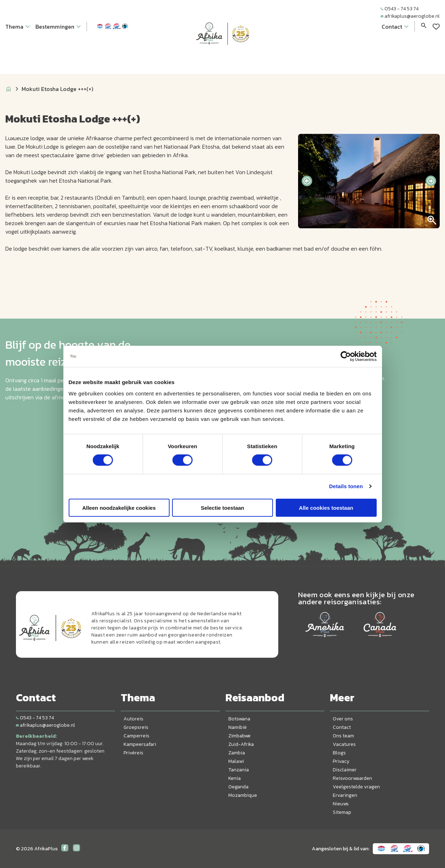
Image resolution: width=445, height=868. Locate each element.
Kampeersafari (140, 744)
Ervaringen (345, 795)
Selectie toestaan (222, 507)
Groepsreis (136, 727)
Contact (342, 727)
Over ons (343, 719)
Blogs (339, 753)
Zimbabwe (239, 736)
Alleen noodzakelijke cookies (119, 507)
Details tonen (346, 486)
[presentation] (307, 181)
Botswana (239, 719)
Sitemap (342, 812)
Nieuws (341, 804)
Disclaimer (345, 770)
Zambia (237, 753)
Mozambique (243, 795)
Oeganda (238, 787)
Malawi (236, 761)
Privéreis (133, 753)
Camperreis (136, 736)
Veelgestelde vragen (356, 787)
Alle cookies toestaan (326, 507)
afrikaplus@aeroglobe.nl (410, 16)
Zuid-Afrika (241, 744)
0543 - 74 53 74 (400, 9)
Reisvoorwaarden (352, 778)
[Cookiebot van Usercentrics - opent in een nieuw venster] (346, 356)
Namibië (238, 727)
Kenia (235, 778)
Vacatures (344, 744)
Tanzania (239, 770)
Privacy (341, 761)
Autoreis (133, 719)
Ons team (343, 736)
